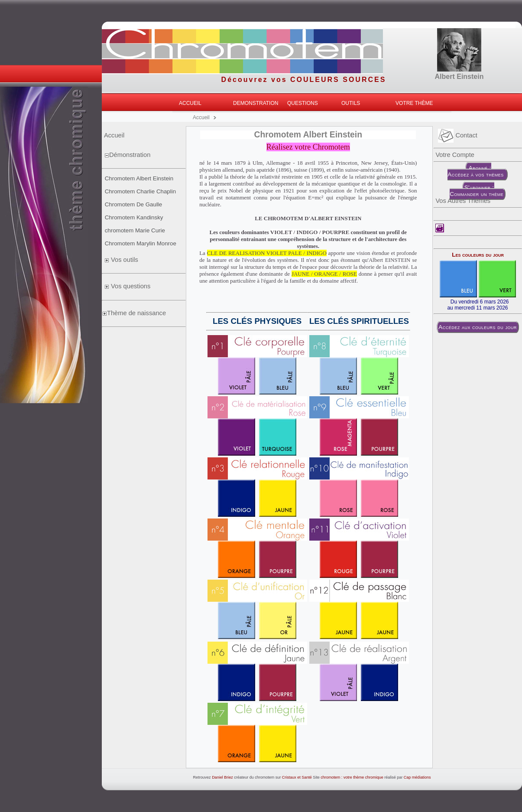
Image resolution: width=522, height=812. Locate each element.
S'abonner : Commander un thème (477, 191)
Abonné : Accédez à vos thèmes (477, 171)
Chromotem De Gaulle (134, 204)
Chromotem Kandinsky (134, 217)
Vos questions (130, 286)
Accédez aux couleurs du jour (478, 327)
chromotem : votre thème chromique (352, 777)
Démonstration (130, 155)
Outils (351, 103)
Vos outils (124, 260)
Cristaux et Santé (297, 777)
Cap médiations (417, 777)
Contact (458, 135)
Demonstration (256, 103)
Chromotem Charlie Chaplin (140, 191)
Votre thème (414, 103)
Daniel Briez (222, 777)
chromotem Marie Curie (135, 230)
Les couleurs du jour (478, 255)
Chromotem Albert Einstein (139, 178)
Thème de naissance (136, 313)
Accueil (190, 103)
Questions (303, 103)
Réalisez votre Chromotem (308, 147)
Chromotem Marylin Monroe (141, 243)
